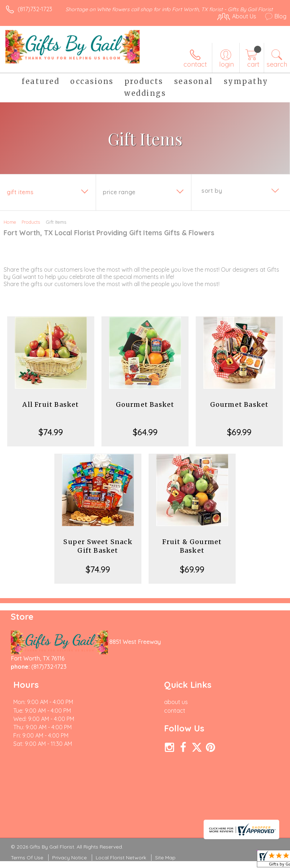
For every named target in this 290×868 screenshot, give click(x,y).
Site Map (165, 858)
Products (31, 222)
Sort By (212, 191)
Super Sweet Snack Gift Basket (98, 546)
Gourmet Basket (145, 404)
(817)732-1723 (35, 9)
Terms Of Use (27, 858)
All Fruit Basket (51, 404)
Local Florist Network (121, 858)
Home (10, 222)
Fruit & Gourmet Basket (192, 546)
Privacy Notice (69, 858)
